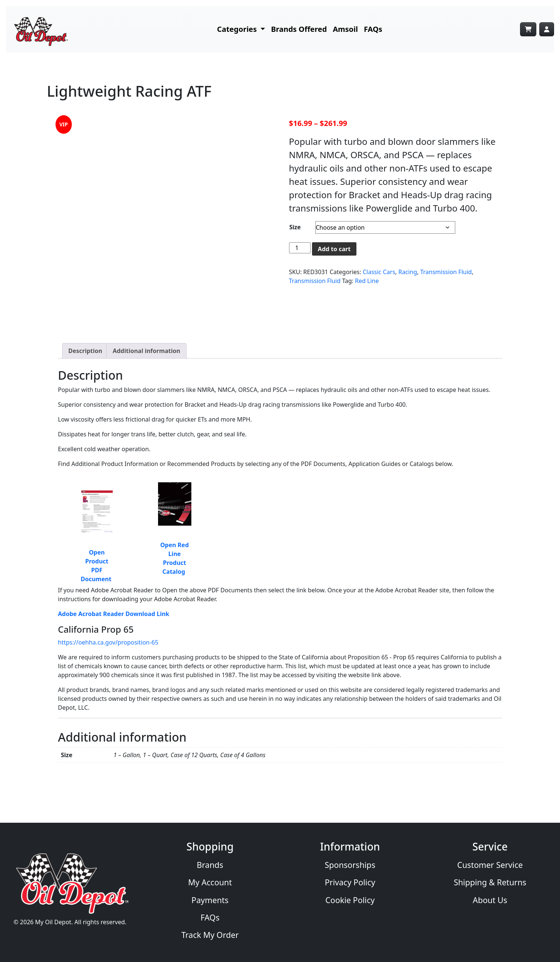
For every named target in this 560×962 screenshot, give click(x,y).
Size (295, 227)
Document (97, 579)
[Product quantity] (300, 248)
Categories (238, 29)
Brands (210, 865)
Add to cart (334, 249)
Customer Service (490, 865)
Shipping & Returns (490, 882)
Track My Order (210, 935)
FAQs (373, 29)
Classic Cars (379, 272)
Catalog (175, 572)
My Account (210, 882)
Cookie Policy (350, 900)
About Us (490, 900)
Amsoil (345, 29)
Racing (408, 272)
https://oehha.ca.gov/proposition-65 (108, 642)
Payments (210, 900)
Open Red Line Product (175, 554)
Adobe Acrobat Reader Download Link (114, 614)
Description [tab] (85, 351)
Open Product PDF (97, 561)
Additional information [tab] (146, 351)
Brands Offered (299, 29)
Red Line (367, 281)
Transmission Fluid (446, 272)
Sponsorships (350, 865)
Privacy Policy (350, 882)
